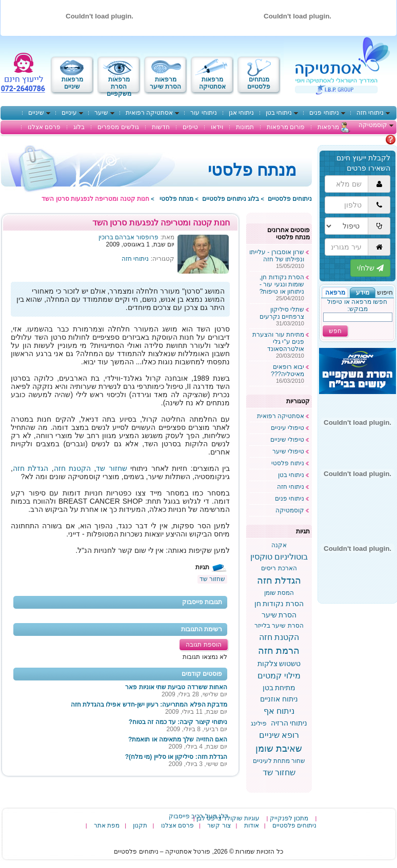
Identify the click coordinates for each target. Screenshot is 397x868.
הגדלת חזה (31, 468)
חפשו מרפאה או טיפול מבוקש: (357, 305)
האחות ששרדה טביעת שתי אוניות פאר (176, 687)
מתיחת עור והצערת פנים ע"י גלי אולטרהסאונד (278, 342)
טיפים (190, 127)
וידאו (217, 127)
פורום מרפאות (286, 127)
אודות (252, 825)
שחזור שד (111, 468)
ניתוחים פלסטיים (290, 199)
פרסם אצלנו (44, 127)
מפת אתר (107, 825)
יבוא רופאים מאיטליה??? (287, 370)
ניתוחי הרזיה (289, 723)
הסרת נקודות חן (279, 604)
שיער (101, 113)
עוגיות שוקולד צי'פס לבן (228, 818)
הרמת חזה (279, 651)
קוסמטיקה (373, 125)
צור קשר (219, 825)
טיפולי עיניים (287, 428)
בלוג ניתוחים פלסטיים (231, 199)
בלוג (79, 127)
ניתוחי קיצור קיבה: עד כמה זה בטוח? (178, 722)
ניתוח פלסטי (288, 463)
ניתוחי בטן (279, 113)
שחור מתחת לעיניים (279, 761)
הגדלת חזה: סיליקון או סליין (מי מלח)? (176, 757)
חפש (335, 331)
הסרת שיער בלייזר (279, 626)
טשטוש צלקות (279, 664)
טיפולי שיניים (287, 440)
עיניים (69, 113)
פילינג (259, 724)
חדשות (161, 127)
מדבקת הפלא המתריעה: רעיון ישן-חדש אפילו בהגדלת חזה (149, 705)
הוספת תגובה (203, 645)
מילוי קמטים (279, 676)
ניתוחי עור (203, 113)
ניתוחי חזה (370, 113)
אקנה (279, 545)
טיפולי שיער (288, 451)
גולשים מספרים (118, 127)
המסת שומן (279, 593)
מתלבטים (372, 139)
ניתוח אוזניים (279, 699)
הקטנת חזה (72, 468)
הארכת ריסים (279, 568)
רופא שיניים (279, 735)
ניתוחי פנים (324, 113)
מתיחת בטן (279, 688)
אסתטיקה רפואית (149, 113)
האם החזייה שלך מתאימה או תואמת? (178, 739)
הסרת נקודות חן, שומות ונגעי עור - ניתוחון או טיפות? (282, 284)
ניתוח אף (279, 711)
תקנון (140, 825)
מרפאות (328, 127)
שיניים (36, 113)
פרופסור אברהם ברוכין (129, 237)
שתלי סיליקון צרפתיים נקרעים (282, 313)
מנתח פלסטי (176, 199)
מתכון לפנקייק (289, 818)
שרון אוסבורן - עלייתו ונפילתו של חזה (277, 256)
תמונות (245, 127)
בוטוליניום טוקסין (279, 557)
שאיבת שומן (279, 749)
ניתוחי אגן (241, 113)
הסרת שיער (279, 615)
